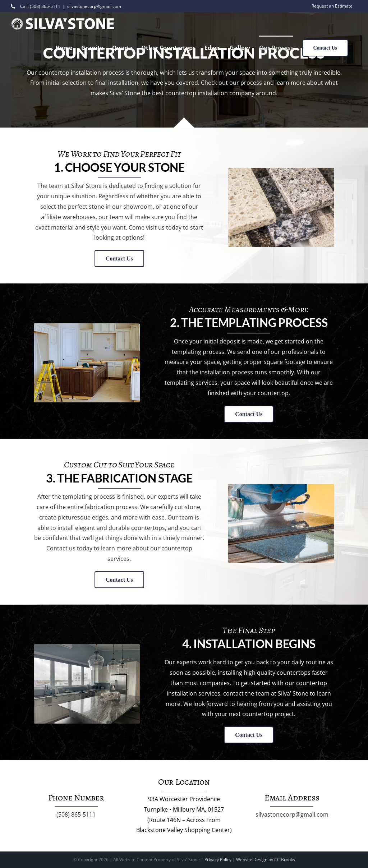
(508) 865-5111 (76, 814)
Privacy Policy (218, 860)
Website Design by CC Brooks (266, 860)
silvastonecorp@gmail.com (94, 6)
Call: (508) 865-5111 (36, 6)
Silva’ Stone (86, 186)
